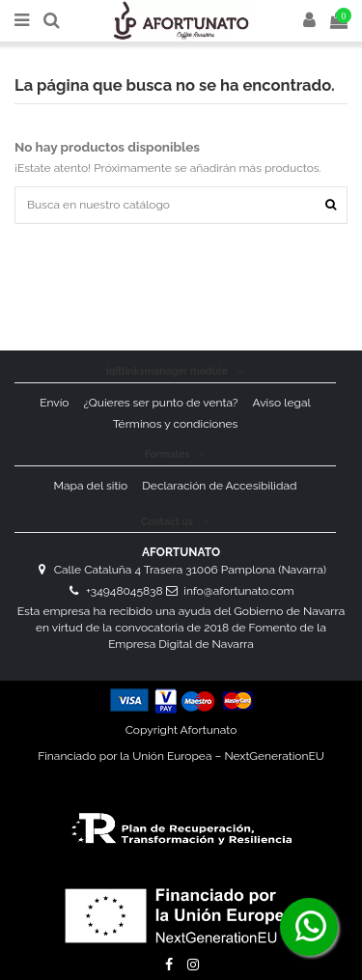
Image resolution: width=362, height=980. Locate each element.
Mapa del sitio (91, 486)
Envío (54, 403)
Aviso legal (281, 403)
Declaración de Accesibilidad (219, 486)
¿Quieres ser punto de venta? (161, 403)
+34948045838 (125, 591)
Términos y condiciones (176, 424)
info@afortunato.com (238, 591)
